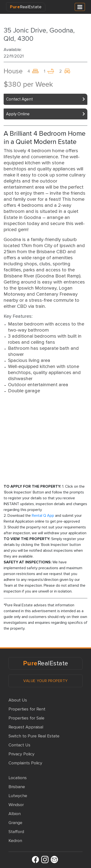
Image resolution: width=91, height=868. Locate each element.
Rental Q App (43, 516)
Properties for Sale (26, 718)
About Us (18, 700)
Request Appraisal (26, 727)
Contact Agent (19, 99)
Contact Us (19, 745)
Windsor (16, 805)
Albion (15, 814)
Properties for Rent (27, 709)
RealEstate (26, 7)
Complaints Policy (25, 763)
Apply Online (18, 114)
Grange (15, 823)
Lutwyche (18, 796)
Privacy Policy (21, 754)
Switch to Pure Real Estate (34, 736)
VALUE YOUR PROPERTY (45, 681)
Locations (18, 778)
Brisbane (17, 787)
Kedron (15, 841)
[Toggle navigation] (80, 7)
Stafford (16, 832)
